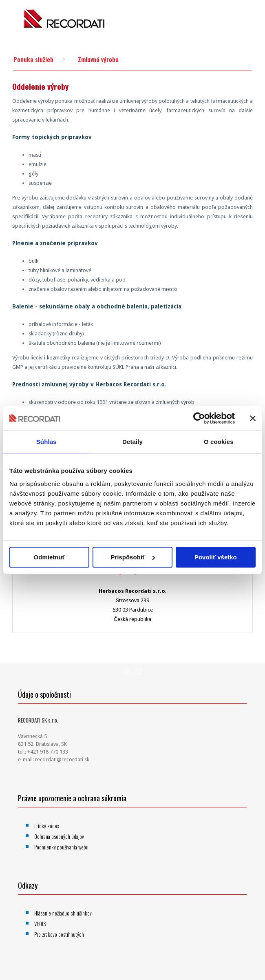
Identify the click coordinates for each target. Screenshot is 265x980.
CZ (138, 672)
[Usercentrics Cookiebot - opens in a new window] (199, 418)
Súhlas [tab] (46, 442)
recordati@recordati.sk (62, 759)
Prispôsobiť (133, 557)
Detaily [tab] (132, 442)
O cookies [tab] (219, 442)
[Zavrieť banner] (253, 418)
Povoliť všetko (216, 557)
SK (127, 672)
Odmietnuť (50, 557)
